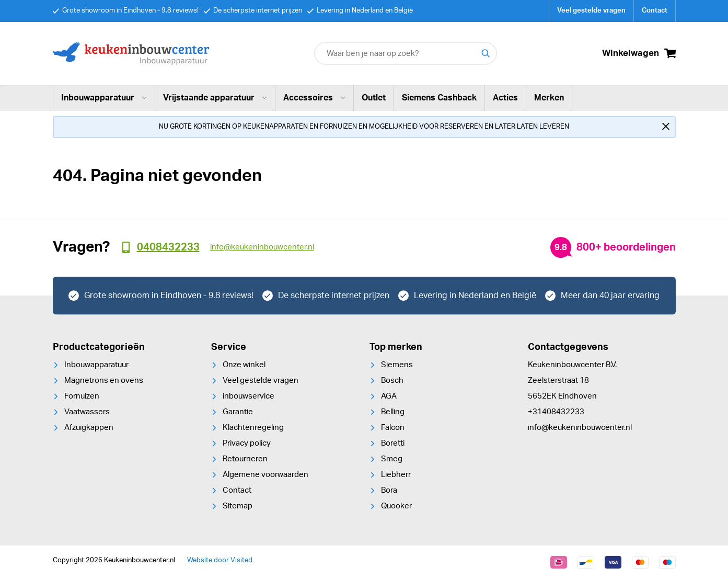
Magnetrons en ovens (104, 381)
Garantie (238, 412)
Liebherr (396, 475)
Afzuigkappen (89, 428)
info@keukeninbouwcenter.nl (580, 428)
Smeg (392, 459)
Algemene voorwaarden (265, 475)
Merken (549, 98)
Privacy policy (247, 443)
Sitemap (238, 506)
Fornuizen (82, 396)
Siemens (397, 365)
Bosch (392, 381)
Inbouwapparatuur (104, 98)
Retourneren (245, 459)
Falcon (393, 428)
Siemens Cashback (439, 98)
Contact (655, 11)
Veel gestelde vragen (591, 11)
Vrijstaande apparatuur (215, 98)
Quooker (396, 506)
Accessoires (314, 98)
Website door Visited (220, 560)
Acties (505, 98)
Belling (393, 412)
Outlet (374, 98)
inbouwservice (249, 396)
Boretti (393, 443)
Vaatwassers (87, 412)
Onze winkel (244, 365)
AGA (389, 396)
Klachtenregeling (253, 428)
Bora (389, 490)
